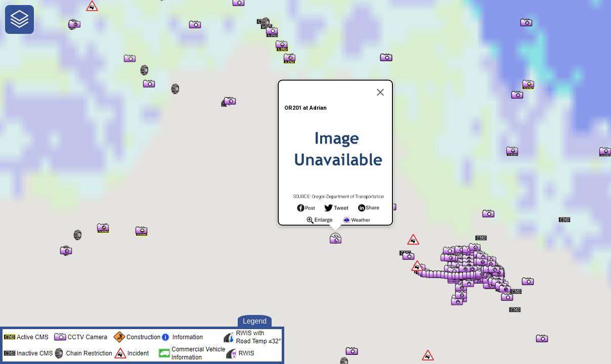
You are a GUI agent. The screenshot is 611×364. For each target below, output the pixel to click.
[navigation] (19, 19)
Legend (255, 321)
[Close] (380, 93)
